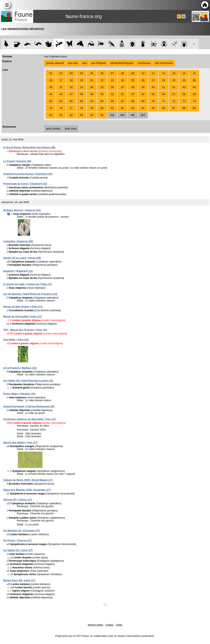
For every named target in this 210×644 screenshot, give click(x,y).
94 (92, 115)
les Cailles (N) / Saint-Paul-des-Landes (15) (28, 381)
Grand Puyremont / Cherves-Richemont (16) (29, 407)
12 (163, 73)
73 (184, 101)
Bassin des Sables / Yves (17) (20, 443)
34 (92, 87)
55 (153, 94)
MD (122, 115)
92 (71, 115)
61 (61, 101)
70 (153, 101)
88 (184, 108)
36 (112, 87)
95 (102, 115)
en (184, 16)
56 (163, 94)
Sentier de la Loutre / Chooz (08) (22, 258)
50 (102, 94)
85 (153, 108)
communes (144, 63)
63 (81, 101)
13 (174, 73)
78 (81, 108)
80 (102, 108)
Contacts (109, 625)
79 (92, 108)
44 (194, 87)
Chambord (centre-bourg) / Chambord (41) (28, 174)
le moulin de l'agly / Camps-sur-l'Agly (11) (28, 284)
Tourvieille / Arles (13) (16, 340)
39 (143, 87)
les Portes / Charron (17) (18, 541)
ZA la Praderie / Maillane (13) (20, 368)
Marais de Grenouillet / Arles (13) (22, 317)
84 (143, 108)
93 (81, 115)
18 (71, 80)
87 (174, 108)
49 (92, 94)
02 (61, 73)
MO (143, 115)
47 (71, 94)
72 (174, 101)
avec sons (71, 129)
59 (194, 94)
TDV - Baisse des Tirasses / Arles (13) (25, 330)
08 (122, 73)
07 (112, 73)
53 (133, 94)
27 (153, 80)
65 (102, 101)
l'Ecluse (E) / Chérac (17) (18, 500)
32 (71, 87)
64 (92, 101)
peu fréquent (99, 63)
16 (51, 80)
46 (61, 94)
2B (194, 80)
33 (81, 87)
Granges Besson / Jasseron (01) (22, 210)
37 (122, 87)
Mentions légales (95, 625)
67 (122, 101)
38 (133, 87)
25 (133, 80)
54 (143, 94)
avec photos (53, 129)
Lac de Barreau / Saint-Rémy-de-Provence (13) (30, 294)
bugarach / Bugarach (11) (18, 271)
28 (163, 80)
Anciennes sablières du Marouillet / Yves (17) (30, 419)
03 (71, 73)
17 (61, 80)
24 (122, 80)
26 (143, 80)
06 (102, 73)
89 (194, 108)
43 (184, 87)
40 (153, 87)
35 (102, 87)
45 (51, 94)
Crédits (119, 625)
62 (71, 101)
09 (133, 73)
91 (61, 115)
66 (112, 101)
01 (51, 73)
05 (92, 73)
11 (153, 73)
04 (81, 73)
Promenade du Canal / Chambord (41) (25, 184)
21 (92, 80)
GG (112, 115)
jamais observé (55, 63)
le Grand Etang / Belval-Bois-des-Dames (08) (29, 148)
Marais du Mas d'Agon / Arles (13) (23, 307)
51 (112, 94)
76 (61, 108)
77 (71, 108)
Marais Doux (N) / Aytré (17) (19, 580)
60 (51, 101)
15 (194, 73)
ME (133, 115)
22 (102, 80)
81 (112, 108)
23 (112, 80)
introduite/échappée (122, 63)
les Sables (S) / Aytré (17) (18, 550)
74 (194, 101)
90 (51, 115)
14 (184, 73)
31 (61, 87)
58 (184, 94)
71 (163, 101)
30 (51, 87)
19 (81, 80)
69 (143, 101)
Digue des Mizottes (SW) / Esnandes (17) (27, 490)
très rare (73, 63)
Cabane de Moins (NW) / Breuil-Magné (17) (28, 480)
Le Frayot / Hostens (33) (17, 161)
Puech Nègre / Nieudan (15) (19, 394)
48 (81, 94)
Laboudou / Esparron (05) (18, 241)
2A (184, 80)
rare (85, 63)
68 (133, 101)
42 (174, 87)
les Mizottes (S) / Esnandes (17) (22, 531)
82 (122, 108)
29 (174, 80)
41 (163, 87)
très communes (164, 63)
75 (51, 108)
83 (133, 108)
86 (163, 108)
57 (174, 94)
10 (143, 73)
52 (122, 94)
